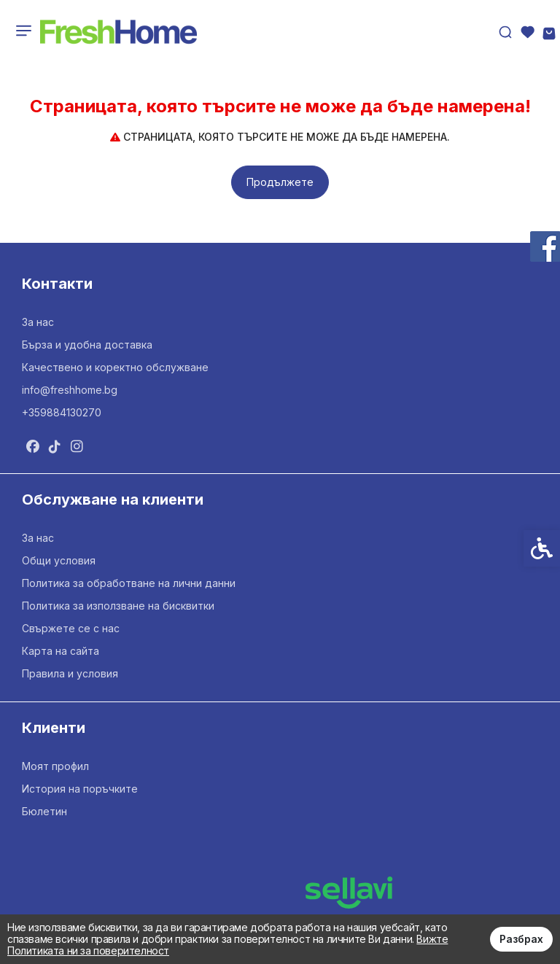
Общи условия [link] (59, 560)
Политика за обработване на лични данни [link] (129, 583)
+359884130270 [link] (62, 412)
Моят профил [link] (55, 766)
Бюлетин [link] (44, 811)
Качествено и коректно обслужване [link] (115, 367)
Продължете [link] (280, 182)
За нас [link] (38, 322)
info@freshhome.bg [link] (70, 390)
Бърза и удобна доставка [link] (87, 345)
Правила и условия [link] (70, 673)
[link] (118, 32)
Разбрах (521, 939)
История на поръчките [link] (80, 789)
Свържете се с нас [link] (71, 628)
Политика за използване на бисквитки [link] (118, 606)
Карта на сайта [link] (61, 651)
